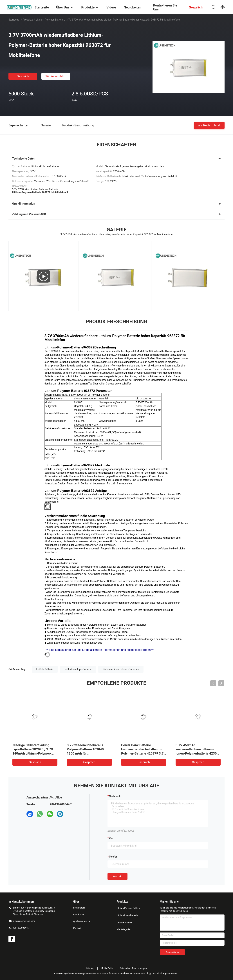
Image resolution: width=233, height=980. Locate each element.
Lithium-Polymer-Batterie (50, 20)
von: (112, 838)
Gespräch (23, 76)
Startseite (14, 20)
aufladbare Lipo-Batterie (78, 669)
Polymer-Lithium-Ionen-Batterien (121, 669)
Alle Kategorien (124, 929)
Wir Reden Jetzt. (56, 76)
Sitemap (90, 968)
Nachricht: (115, 796)
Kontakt (117, 876)
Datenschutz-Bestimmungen (133, 968)
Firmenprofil (79, 908)
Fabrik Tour (79, 915)
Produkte (28, 20)
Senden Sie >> (172, 952)
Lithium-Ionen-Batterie (127, 915)
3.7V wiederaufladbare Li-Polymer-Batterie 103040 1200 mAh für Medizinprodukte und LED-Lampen (86, 753)
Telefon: (114, 857)
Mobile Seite (107, 968)
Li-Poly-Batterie (45, 669)
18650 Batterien (124, 923)
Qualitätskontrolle (82, 921)
